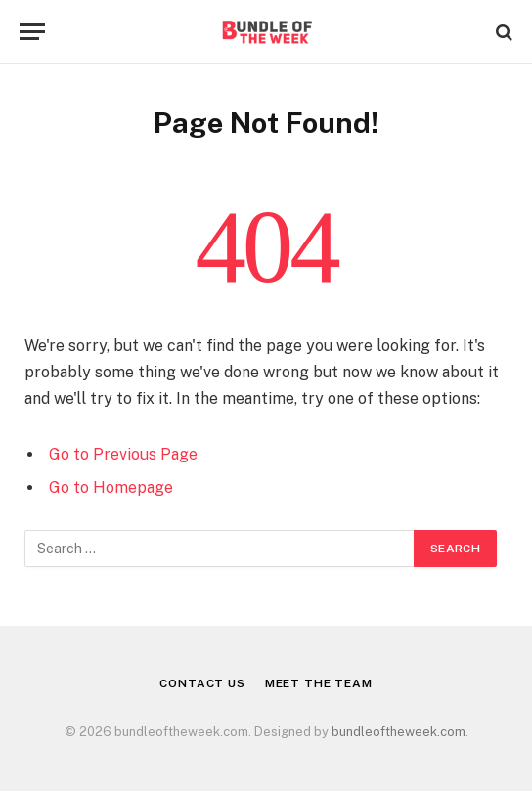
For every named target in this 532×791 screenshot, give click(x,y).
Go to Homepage (111, 487)
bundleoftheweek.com (399, 732)
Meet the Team (319, 683)
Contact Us (202, 683)
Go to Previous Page (123, 454)
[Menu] (32, 32)
